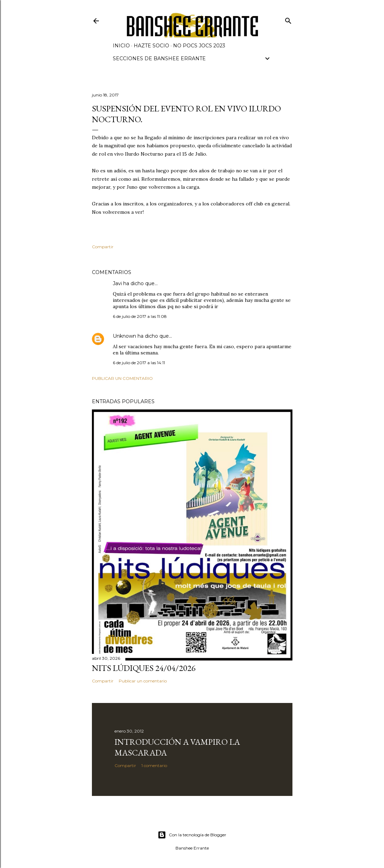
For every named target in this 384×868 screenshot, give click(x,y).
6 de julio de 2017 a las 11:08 (140, 316)
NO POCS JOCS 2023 (199, 46)
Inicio (121, 46)
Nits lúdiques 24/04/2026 (144, 668)
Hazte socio (151, 46)
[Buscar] (288, 19)
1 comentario (154, 765)
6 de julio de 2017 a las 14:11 (139, 363)
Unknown (124, 336)
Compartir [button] (103, 247)
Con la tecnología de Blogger (192, 835)
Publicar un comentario (122, 378)
